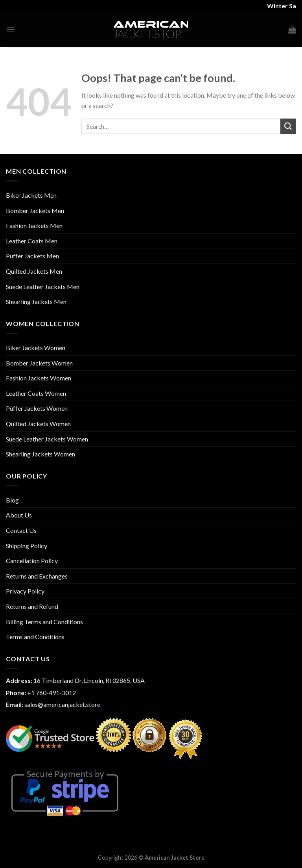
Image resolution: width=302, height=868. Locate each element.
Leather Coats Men (32, 241)
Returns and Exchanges (37, 576)
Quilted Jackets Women (38, 424)
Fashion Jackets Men (34, 225)
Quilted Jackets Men (34, 271)
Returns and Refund (32, 606)
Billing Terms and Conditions (44, 622)
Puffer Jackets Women (37, 408)
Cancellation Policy (32, 561)
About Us (19, 515)
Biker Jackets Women (36, 348)
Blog (12, 500)
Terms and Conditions (35, 637)
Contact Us (21, 530)
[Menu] (11, 29)
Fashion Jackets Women (39, 378)
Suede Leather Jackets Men (43, 287)
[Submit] (288, 126)
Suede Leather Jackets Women (47, 439)
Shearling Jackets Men (36, 301)
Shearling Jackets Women (41, 454)
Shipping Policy (27, 546)
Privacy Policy (25, 591)
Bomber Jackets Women (39, 363)
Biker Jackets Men (31, 195)
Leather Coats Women (36, 393)
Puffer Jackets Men (32, 256)
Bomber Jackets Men (35, 211)
